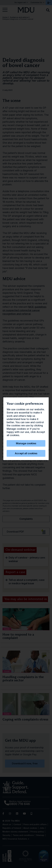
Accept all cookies (26, 453)
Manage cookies (26, 443)
